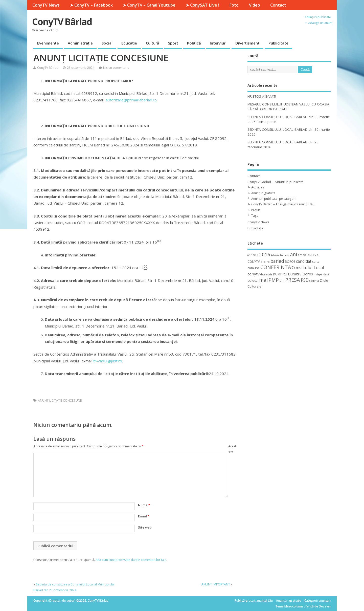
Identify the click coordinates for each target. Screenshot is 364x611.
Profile (256, 210)
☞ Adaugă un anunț (318, 23)
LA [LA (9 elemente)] (249, 281)
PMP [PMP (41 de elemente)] (274, 280)
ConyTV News (46, 5)
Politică (194, 43)
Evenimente (48, 43)
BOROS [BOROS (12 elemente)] (290, 262)
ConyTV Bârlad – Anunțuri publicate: (276, 182)
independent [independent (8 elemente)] (321, 274)
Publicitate (278, 43)
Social (107, 43)
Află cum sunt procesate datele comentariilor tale (131, 560)
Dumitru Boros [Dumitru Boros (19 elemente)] (300, 274)
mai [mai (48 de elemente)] (263, 280)
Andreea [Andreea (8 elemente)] (284, 255)
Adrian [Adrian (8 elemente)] (275, 255)
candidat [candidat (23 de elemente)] (304, 261)
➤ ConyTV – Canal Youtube (149, 5)
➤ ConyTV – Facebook (91, 5)
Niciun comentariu (116, 68)
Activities (258, 187)
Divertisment (247, 43)
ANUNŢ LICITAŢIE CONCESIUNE (60, 400)
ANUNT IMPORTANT (216, 584)
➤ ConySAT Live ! (202, 5)
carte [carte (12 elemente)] (316, 262)
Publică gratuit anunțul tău (254, 601)
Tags (255, 216)
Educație (129, 43)
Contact (278, 5)
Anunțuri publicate (318, 17)
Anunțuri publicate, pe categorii (274, 199)
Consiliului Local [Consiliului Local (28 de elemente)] (308, 268)
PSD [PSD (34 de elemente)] (305, 280)
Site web (145, 527)
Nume (144, 505)
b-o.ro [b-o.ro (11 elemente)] (265, 262)
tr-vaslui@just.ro (108, 361)
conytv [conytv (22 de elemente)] (254, 274)
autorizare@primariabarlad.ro (131, 100)
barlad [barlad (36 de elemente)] (277, 261)
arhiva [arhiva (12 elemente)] (302, 255)
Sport (173, 43)
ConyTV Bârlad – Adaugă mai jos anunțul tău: (283, 204)
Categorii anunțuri (317, 601)
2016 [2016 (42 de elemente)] (265, 254)
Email (144, 516)
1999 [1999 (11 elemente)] (255, 255)
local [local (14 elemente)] (255, 280)
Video (255, 5)
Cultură (153, 43)
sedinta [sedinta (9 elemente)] (314, 281)
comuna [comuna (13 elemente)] (254, 268)
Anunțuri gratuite (263, 193)
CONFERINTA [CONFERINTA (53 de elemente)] (276, 267)
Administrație (80, 43)
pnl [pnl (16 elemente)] (282, 280)
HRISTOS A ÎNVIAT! (262, 96)
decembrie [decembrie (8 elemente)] (266, 274)
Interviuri (218, 43)
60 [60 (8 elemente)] (249, 255)
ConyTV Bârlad (62, 22)
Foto (234, 5)
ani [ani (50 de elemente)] (293, 254)
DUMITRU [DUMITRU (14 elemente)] (280, 274)
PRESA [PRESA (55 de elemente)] (293, 280)
